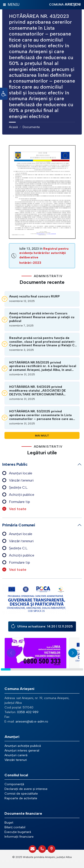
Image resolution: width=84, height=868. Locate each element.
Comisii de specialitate (21, 794)
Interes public (15, 464)
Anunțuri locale (21, 473)
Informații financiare (19, 837)
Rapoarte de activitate (21, 798)
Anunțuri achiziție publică (23, 746)
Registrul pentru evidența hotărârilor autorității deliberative (44, 253)
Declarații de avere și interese (26, 789)
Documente (31, 127)
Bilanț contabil (15, 827)
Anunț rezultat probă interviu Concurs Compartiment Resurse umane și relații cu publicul (42, 317)
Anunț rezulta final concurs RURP (34, 297)
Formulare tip (19, 502)
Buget (9, 823)
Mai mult (42, 435)
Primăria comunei (19, 525)
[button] (4, 94)
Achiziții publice (22, 495)
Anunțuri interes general (22, 751)
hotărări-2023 (30, 263)
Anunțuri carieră (16, 755)
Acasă (13, 127)
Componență (14, 784)
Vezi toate (18, 509)
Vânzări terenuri (21, 480)
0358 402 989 (28, 712)
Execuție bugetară (18, 832)
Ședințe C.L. (18, 487)
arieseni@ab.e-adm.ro (32, 722)
